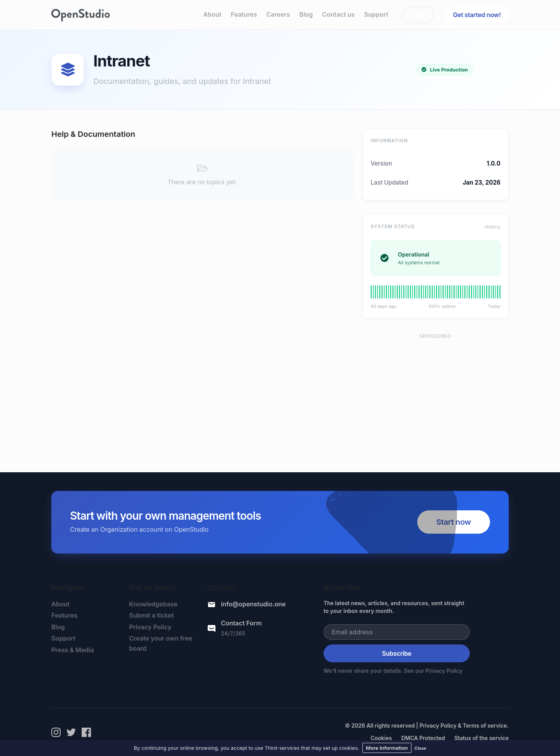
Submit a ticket (151, 615)
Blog (306, 14)
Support (376, 14)
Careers (278, 14)
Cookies (381, 738)
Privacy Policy (150, 627)
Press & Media (73, 650)
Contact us (338, 14)
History (493, 227)
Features (244, 14)
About (213, 14)
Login (418, 15)
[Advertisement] (436, 399)
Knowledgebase (153, 604)
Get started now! (477, 15)
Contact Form (241, 623)
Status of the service (481, 738)
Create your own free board (161, 643)
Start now (454, 522)
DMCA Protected (423, 738)
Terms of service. (486, 725)
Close (420, 748)
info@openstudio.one (253, 604)
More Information (387, 748)
